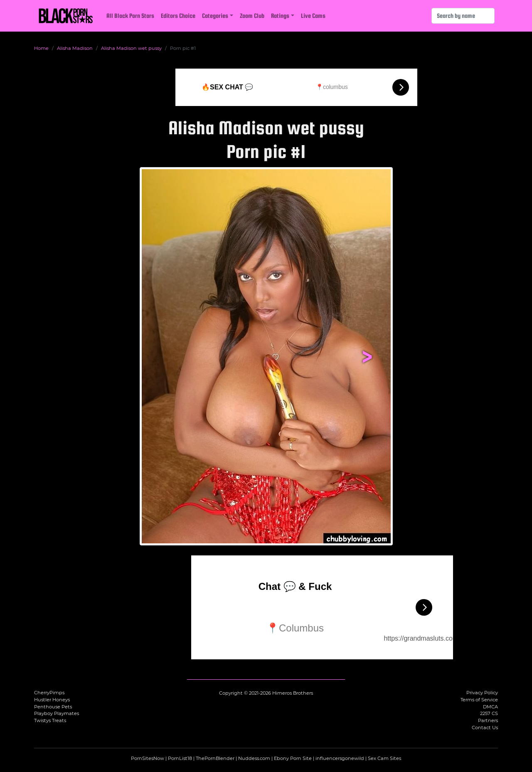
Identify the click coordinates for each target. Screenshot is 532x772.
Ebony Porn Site (293, 758)
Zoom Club (252, 16)
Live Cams (313, 16)
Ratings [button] (280, 16)
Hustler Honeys (52, 700)
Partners (488, 720)
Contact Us (485, 728)
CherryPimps (49, 693)
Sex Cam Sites (384, 758)
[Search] (463, 16)
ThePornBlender (215, 758)
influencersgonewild (340, 758)
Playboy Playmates (57, 713)
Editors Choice (178, 16)
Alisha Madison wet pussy (131, 48)
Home (41, 48)
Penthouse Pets (53, 707)
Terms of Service (479, 700)
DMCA (490, 707)
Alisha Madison (75, 48)
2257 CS (489, 713)
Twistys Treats (50, 720)
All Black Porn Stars (130, 16)
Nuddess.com (254, 758)
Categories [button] (215, 16)
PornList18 (180, 758)
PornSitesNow (148, 758)
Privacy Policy (482, 693)
